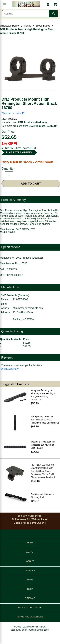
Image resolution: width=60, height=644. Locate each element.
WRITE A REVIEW (10, 369)
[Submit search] (54, 14)
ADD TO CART (31, 184)
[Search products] (26, 14)
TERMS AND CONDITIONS (30, 617)
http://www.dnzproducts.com (28, 308)
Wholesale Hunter (10, 26)
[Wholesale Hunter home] (26, 4)
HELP (30, 589)
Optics (27, 26)
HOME (30, 543)
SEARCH (30, 552)
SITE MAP (30, 598)
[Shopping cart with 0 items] (55, 4)
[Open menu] (5, 4)
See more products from (29, 126)
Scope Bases (43, 26)
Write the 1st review (13, 113)
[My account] (48, 4)
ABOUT (30, 561)
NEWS (30, 580)
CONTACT (30, 570)
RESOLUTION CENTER (30, 607)
